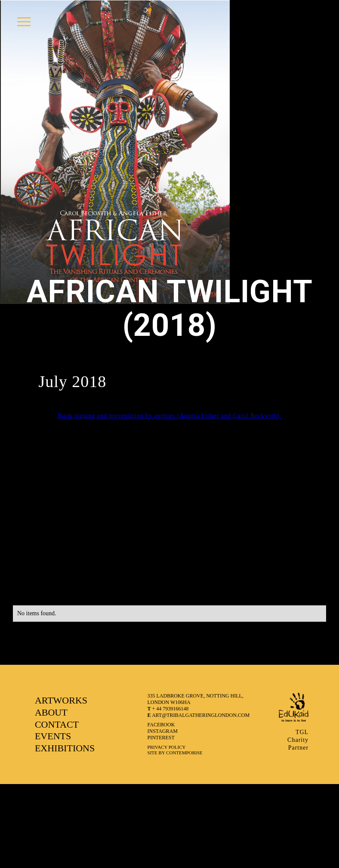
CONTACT (57, 724)
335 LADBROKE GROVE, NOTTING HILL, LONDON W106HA (196, 699)
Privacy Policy (167, 747)
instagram (163, 731)
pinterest (161, 738)
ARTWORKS (61, 700)
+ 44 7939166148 (168, 709)
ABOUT (51, 712)
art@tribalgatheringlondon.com (199, 715)
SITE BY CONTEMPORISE (175, 753)
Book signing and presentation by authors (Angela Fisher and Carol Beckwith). (169, 416)
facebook (161, 725)
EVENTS (53, 736)
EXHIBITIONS (65, 748)
